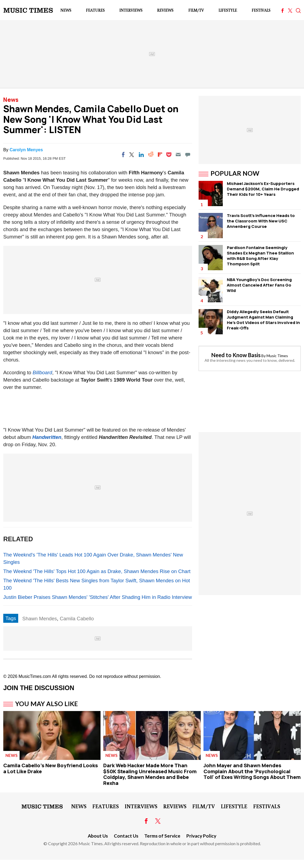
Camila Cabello (77, 619)
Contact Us (126, 836)
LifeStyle (228, 10)
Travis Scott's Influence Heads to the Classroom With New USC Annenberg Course (261, 221)
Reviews (165, 10)
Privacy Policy (201, 836)
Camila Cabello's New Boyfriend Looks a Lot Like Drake (51, 768)
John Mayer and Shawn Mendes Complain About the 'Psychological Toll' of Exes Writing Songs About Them (252, 771)
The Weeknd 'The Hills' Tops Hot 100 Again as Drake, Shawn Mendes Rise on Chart (97, 571)
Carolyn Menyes (26, 150)
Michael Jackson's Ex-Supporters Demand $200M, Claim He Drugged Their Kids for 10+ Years (263, 189)
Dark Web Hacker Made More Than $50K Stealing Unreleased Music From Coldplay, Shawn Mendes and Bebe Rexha (150, 774)
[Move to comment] (188, 155)
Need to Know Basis (236, 355)
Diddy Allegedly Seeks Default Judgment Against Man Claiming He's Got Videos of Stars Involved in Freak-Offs (263, 320)
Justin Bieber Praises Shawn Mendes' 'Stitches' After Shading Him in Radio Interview (98, 597)
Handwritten (47, 437)
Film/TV (196, 10)
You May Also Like (47, 704)
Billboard (42, 372)
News (66, 10)
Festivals (261, 10)
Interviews (131, 10)
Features (95, 10)
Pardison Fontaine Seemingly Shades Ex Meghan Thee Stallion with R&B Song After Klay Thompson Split (260, 256)
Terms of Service (162, 836)
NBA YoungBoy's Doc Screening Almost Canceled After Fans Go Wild (259, 285)
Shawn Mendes (40, 619)
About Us (98, 836)
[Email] (178, 155)
